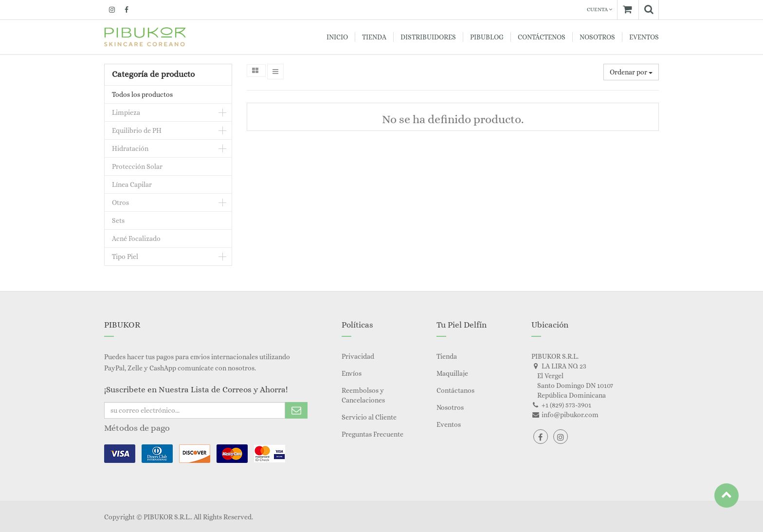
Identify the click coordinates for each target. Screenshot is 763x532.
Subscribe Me (296, 410)
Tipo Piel (125, 257)
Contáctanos (455, 390)
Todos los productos (142, 94)
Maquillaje (452, 373)
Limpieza (126, 112)
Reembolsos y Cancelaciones (363, 395)
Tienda (447, 356)
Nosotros (450, 407)
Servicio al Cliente (369, 417)
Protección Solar (137, 166)
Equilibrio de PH (137, 130)
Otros (120, 202)
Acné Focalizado (136, 238)
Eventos (449, 424)
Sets (118, 220)
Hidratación (130, 148)
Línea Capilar (132, 184)
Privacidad (358, 356)
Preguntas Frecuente (372, 434)
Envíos (352, 373)
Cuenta (599, 9)
